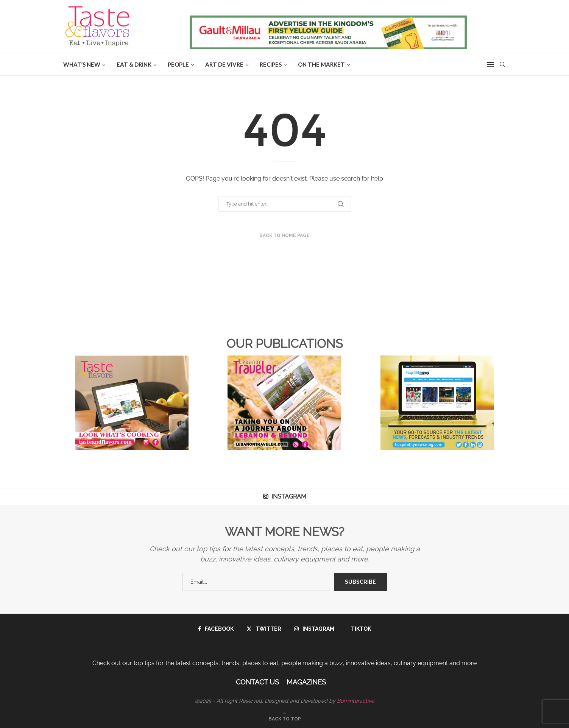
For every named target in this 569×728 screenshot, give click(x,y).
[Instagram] (314, 629)
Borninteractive (355, 701)
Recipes (271, 64)
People (178, 64)
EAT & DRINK (134, 64)
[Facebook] (216, 629)
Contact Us (257, 682)
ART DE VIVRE (224, 64)
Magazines (306, 682)
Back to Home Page (284, 235)
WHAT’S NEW (82, 64)
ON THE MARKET (321, 64)
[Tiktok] (359, 629)
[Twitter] (264, 629)
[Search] (502, 64)
